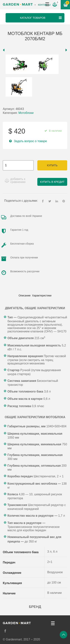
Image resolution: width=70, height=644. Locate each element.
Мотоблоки (26, 113)
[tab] (24, 296)
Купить (52, 165)
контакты (44, 5)
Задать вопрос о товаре (30, 141)
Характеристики (42, 296)
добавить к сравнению (18, 180)
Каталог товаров (41, 18)
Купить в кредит (52, 182)
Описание (24, 296)
